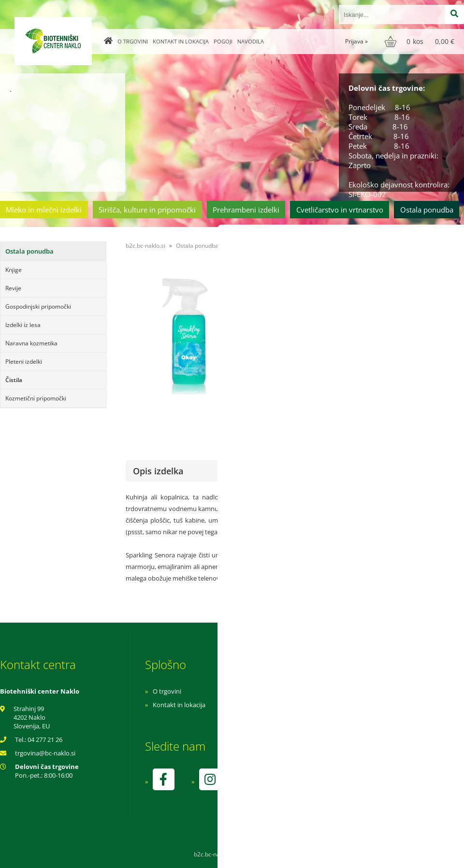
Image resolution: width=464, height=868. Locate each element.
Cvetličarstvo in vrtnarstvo (340, 210)
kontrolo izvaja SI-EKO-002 (320, 786)
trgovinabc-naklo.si (45, 753)
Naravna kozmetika (31, 343)
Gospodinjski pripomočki (38, 306)
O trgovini (133, 41)
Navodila (251, 41)
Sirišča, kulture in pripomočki (147, 210)
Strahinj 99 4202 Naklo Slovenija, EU (32, 717)
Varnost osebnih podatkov (321, 718)
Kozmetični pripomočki (36, 398)
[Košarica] (421, 42)
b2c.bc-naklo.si (145, 246)
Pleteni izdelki (24, 362)
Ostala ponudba (427, 210)
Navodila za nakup (309, 691)
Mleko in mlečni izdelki (44, 210)
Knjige (14, 270)
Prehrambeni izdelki (246, 210)
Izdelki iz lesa (23, 325)
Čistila (14, 380)
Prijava (356, 41)
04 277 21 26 (45, 740)
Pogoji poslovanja (308, 705)
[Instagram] (210, 779)
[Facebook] (163, 779)
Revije (13, 288)
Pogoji (223, 41)
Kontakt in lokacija (181, 41)
